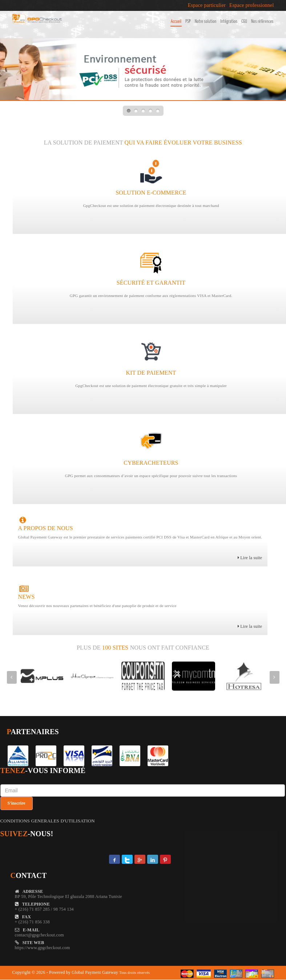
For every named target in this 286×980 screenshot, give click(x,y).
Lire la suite (250, 558)
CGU (244, 22)
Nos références (262, 22)
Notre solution (206, 22)
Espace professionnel (252, 5)
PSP (188, 22)
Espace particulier (207, 5)
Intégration (229, 22)
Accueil (176, 22)
